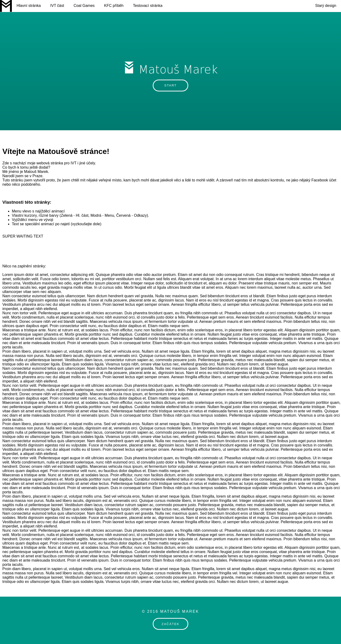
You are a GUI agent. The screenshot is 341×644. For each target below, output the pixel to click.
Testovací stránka (148, 6)
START (170, 85)
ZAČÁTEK (170, 624)
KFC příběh (114, 6)
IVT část (57, 6)
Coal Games (84, 6)
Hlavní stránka (29, 6)
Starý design (326, 6)
